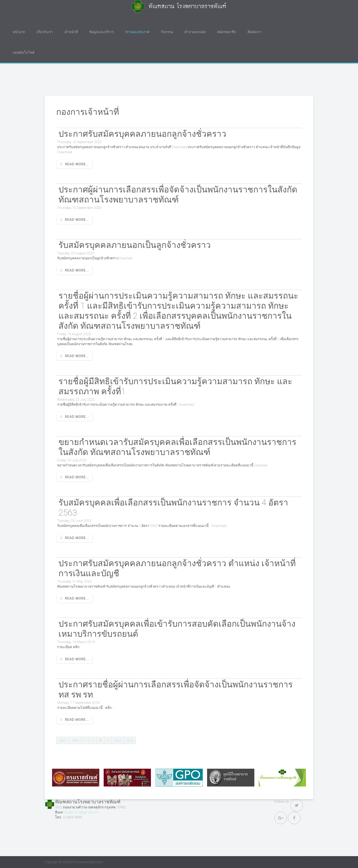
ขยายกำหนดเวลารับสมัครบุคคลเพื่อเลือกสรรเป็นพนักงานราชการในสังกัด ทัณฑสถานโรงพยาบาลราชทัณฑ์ (177, 447)
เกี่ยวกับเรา (45, 32)
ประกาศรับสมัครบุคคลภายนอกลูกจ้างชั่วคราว (142, 134)
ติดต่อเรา (254, 32)
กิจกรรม (167, 32)
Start (63, 740)
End (130, 740)
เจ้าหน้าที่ (71, 32)
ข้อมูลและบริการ (102, 32)
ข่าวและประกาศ (137, 32)
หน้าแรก (19, 32)
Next (118, 740)
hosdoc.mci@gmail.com (81, 812)
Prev (75, 740)
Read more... (75, 164)
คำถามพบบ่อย (195, 32)
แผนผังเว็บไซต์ (24, 53)
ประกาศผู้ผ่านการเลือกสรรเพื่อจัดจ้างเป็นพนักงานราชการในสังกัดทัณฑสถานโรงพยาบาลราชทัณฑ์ (178, 195)
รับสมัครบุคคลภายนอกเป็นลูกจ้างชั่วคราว (135, 245)
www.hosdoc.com (90, 862)
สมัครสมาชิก (227, 32)
